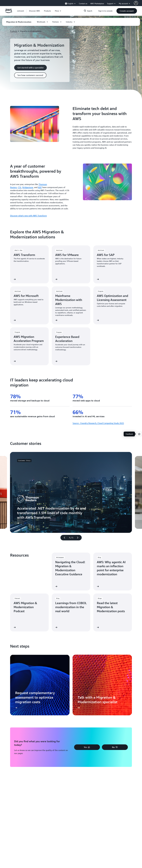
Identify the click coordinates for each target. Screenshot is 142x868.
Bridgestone (28, 187)
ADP (40, 187)
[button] (35, 11)
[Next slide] (79, 538)
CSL (20, 187)
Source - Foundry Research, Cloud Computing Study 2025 (98, 423)
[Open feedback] (139, 434)
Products (14, 31)
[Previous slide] (63, 538)
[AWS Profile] (136, 3)
